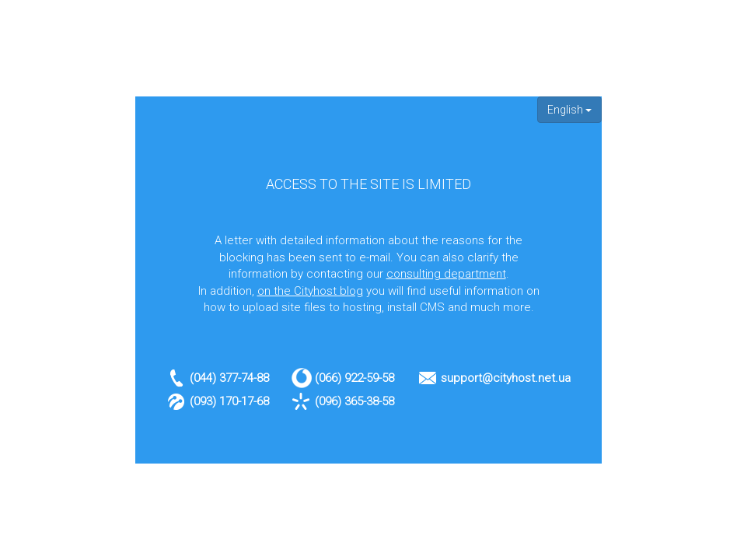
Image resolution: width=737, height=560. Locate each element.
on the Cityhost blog (310, 291)
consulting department (446, 274)
